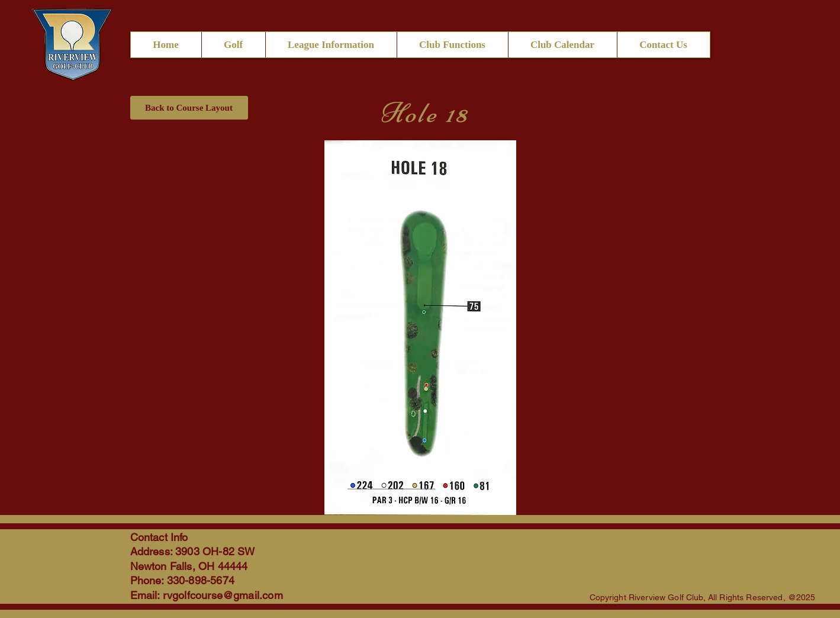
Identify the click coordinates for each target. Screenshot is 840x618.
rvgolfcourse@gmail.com (223, 595)
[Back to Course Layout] (189, 108)
